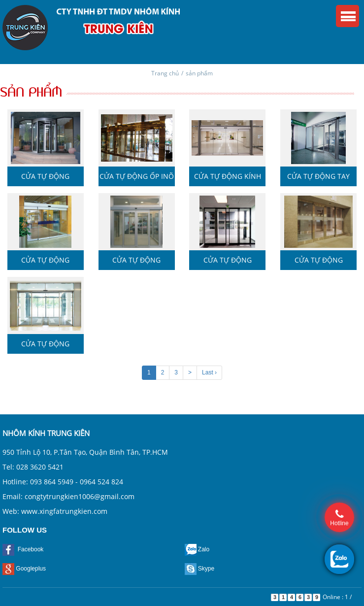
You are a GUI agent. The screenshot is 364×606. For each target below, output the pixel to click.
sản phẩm (199, 73)
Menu (347, 16)
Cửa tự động (45, 176)
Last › (209, 372)
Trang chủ (165, 73)
